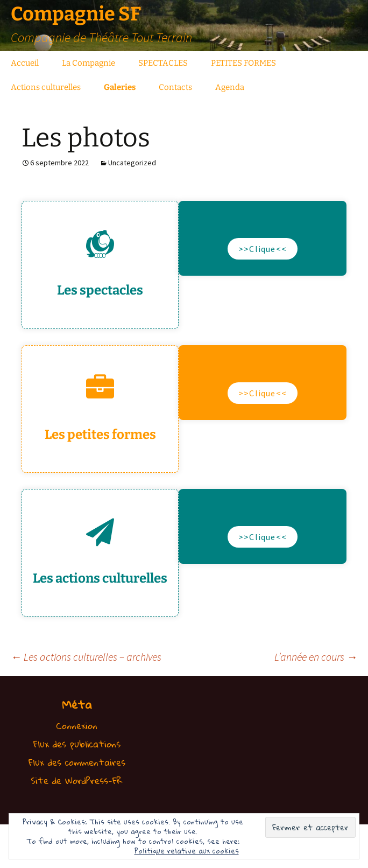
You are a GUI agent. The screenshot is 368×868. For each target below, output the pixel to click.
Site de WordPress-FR (77, 780)
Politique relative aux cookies (187, 851)
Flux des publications (77, 744)
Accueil (25, 63)
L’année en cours (316, 657)
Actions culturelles (46, 87)
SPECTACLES (163, 63)
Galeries (120, 87)
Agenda (230, 87)
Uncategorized (132, 163)
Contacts (175, 87)
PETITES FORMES (243, 63)
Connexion (77, 726)
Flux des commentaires (77, 762)
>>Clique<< (263, 249)
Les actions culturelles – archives (86, 657)
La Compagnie (89, 63)
